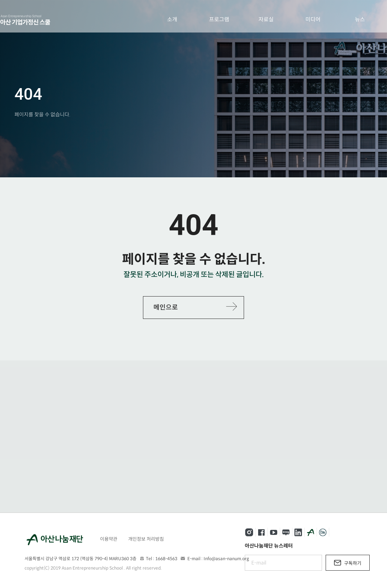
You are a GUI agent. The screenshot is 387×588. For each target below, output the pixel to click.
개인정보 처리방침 (146, 539)
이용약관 (109, 539)
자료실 (266, 19)
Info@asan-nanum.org (226, 559)
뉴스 (360, 19)
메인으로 (166, 307)
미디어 (313, 19)
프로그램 (219, 19)
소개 (172, 19)
